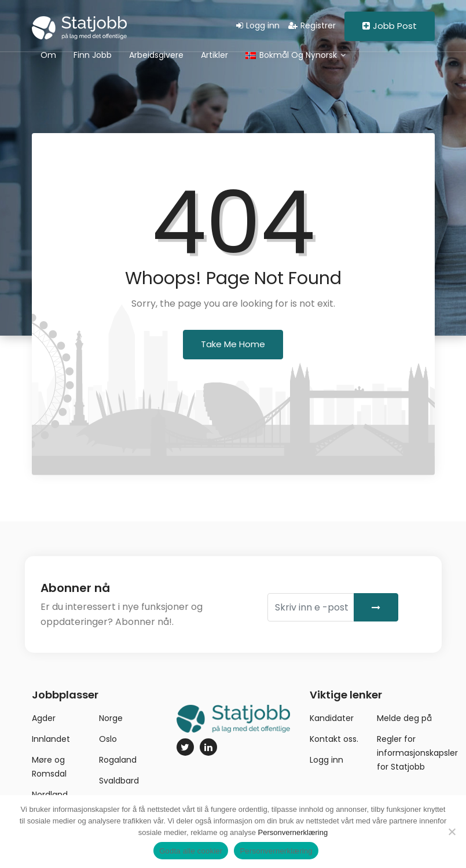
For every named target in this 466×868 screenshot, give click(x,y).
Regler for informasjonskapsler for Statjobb (417, 753)
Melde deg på (404, 718)
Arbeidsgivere (156, 55)
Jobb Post (390, 26)
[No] (452, 832)
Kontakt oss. (334, 739)
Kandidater (332, 718)
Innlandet (51, 739)
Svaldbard (119, 781)
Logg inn (258, 25)
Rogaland (118, 760)
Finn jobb (93, 55)
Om (48, 55)
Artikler (214, 55)
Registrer (312, 25)
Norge (111, 718)
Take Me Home (233, 344)
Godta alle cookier (191, 851)
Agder (44, 718)
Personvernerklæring (293, 832)
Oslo (108, 739)
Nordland (50, 795)
